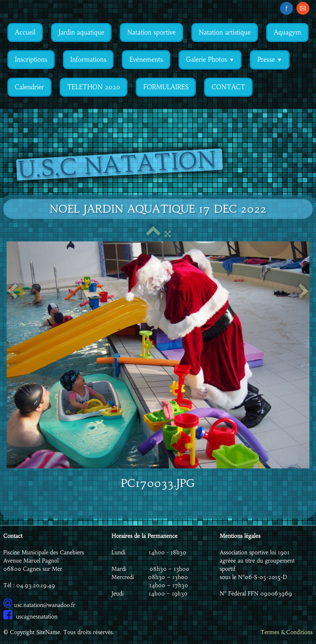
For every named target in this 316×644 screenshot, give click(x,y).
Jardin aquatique (81, 32)
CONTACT (228, 87)
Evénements (146, 59)
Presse (270, 59)
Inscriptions (31, 59)
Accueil (25, 32)
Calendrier (29, 87)
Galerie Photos (210, 59)
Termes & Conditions (287, 632)
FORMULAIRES (166, 87)
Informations (88, 59)
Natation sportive (151, 32)
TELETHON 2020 (94, 87)
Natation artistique (225, 32)
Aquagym (287, 32)
